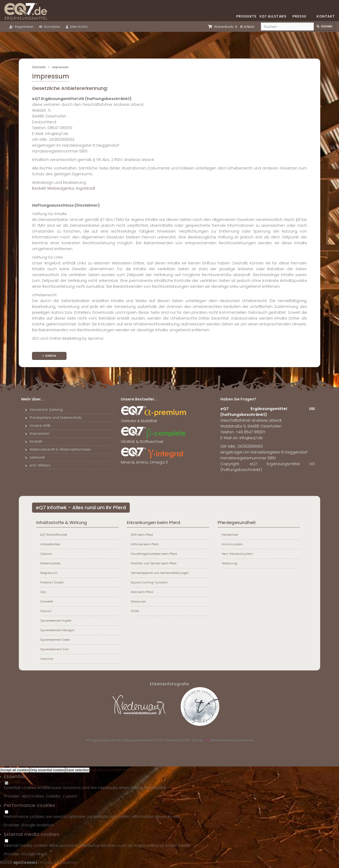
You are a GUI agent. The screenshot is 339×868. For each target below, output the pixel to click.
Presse (299, 16)
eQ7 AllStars (38, 465)
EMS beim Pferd (142, 535)
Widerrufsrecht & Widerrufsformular (58, 449)
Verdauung (229, 563)
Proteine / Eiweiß (52, 582)
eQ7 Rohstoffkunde (54, 535)
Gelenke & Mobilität (154, 419)
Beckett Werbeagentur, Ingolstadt (64, 188)
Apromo (96, 338)
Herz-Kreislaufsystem (237, 554)
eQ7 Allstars (273, 16)
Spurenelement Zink (54, 649)
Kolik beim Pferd (142, 592)
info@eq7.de (251, 438)
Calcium (46, 554)
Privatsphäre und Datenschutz (53, 418)
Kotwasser (138, 601)
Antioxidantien (50, 544)
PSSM (135, 611)
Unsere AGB (38, 426)
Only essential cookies (48, 770)
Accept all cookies (15, 770)
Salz (43, 592)
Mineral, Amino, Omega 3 (154, 460)
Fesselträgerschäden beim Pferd (154, 554)
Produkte (246, 16)
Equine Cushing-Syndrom (149, 582)
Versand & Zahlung (44, 410)
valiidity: (55, 796)
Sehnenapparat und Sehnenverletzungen (160, 573)
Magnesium (49, 573)
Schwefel (47, 601)
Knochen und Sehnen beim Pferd (154, 563)
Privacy (47, 862)
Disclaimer (67, 862)
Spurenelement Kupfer (56, 621)
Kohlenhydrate (50, 563)
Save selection (77, 770)
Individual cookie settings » (115, 770)
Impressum (37, 433)
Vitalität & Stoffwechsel (154, 439)
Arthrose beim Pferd (145, 544)
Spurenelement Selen (55, 640)
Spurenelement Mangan (57, 630)
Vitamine (47, 659)
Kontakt (326, 16)
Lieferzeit (35, 457)
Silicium (46, 611)
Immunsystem (232, 544)
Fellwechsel (230, 535)
